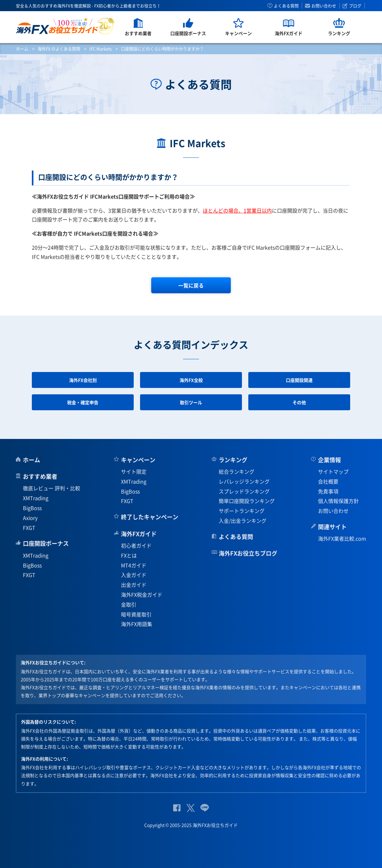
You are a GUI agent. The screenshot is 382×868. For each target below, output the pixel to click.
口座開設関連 (299, 380)
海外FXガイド (139, 534)
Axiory (30, 518)
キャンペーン (138, 460)
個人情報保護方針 (338, 501)
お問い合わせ (324, 6)
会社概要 (328, 481)
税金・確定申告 (83, 402)
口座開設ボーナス (46, 543)
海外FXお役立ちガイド (65, 26)
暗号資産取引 (136, 614)
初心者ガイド (136, 545)
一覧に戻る (191, 285)
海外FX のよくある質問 (59, 49)
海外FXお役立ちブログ (248, 553)
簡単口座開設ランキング (247, 501)
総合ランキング (237, 471)
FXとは (129, 555)
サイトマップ (333, 471)
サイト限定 (134, 471)
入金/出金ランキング (243, 521)
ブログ (355, 6)
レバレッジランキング (244, 481)
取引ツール (191, 402)
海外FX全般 (191, 380)
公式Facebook (177, 808)
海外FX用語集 (137, 624)
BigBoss (32, 508)
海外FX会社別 (83, 380)
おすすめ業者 (40, 476)
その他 (299, 402)
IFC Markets (101, 49)
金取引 (129, 604)
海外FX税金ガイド (142, 594)
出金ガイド (134, 585)
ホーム (22, 49)
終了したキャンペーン (150, 517)
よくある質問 (286, 6)
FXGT (29, 528)
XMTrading (36, 498)
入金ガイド (134, 575)
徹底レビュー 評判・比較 (52, 488)
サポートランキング (242, 511)
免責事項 (328, 491)
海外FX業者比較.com (342, 538)
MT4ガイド (134, 565)
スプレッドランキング (244, 491)
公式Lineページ (205, 808)
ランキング (233, 460)
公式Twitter (190, 808)
